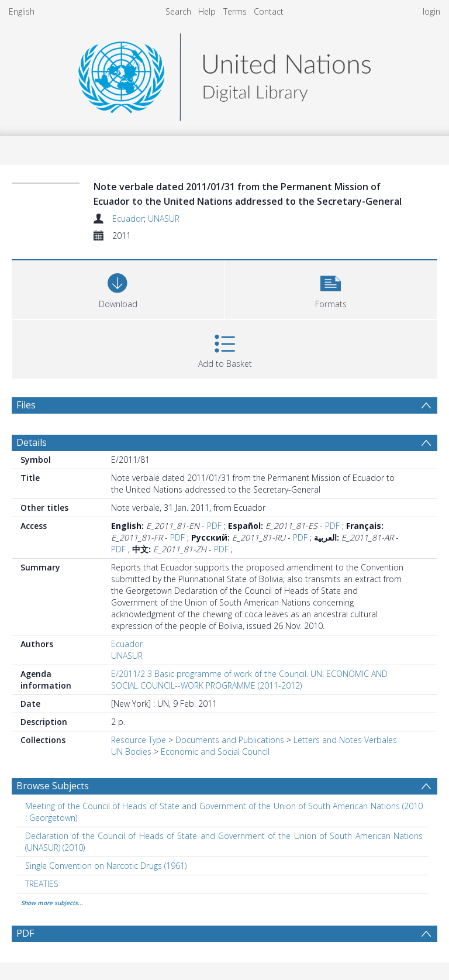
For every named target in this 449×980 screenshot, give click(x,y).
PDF (214, 526)
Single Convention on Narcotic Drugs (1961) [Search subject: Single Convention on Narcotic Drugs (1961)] (106, 866)
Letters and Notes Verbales (345, 740)
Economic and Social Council (215, 752)
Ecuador (128, 219)
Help (207, 11)
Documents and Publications (230, 740)
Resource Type (139, 740)
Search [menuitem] (178, 11)
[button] (331, 288)
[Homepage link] (224, 74)
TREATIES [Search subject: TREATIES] (42, 884)
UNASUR (164, 219)
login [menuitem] (431, 11)
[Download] (118, 288)
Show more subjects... (52, 903)
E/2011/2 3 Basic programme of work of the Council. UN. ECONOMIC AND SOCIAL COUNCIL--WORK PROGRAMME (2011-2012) (249, 680)
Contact (269, 11)
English (22, 11)
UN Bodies (131, 752)
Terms (235, 11)
